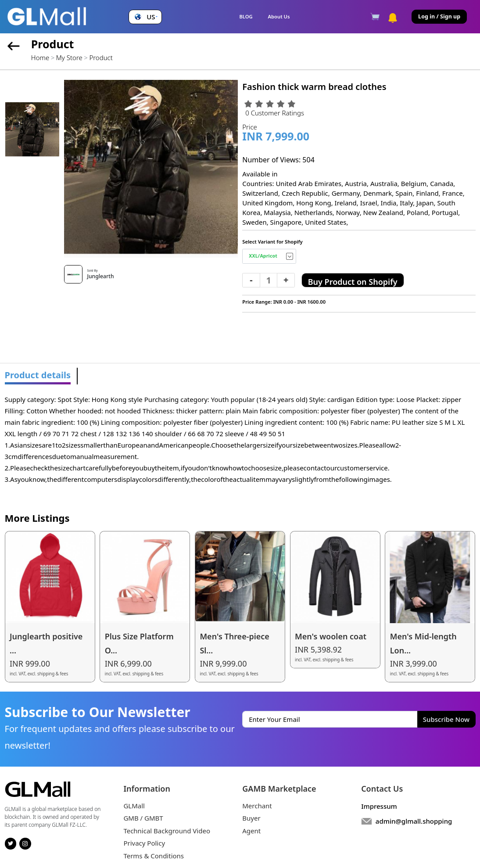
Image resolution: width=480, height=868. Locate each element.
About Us (279, 16)
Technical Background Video (167, 831)
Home (40, 57)
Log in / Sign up (439, 16)
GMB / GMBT (143, 818)
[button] (145, 17)
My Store (69, 57)
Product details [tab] (38, 375)
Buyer (251, 818)
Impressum (379, 806)
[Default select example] (269, 256)
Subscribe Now (446, 719)
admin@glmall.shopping (414, 821)
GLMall (134, 806)
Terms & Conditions (154, 856)
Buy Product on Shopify (353, 282)
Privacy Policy (144, 843)
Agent (251, 831)
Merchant (257, 806)
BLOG (246, 16)
